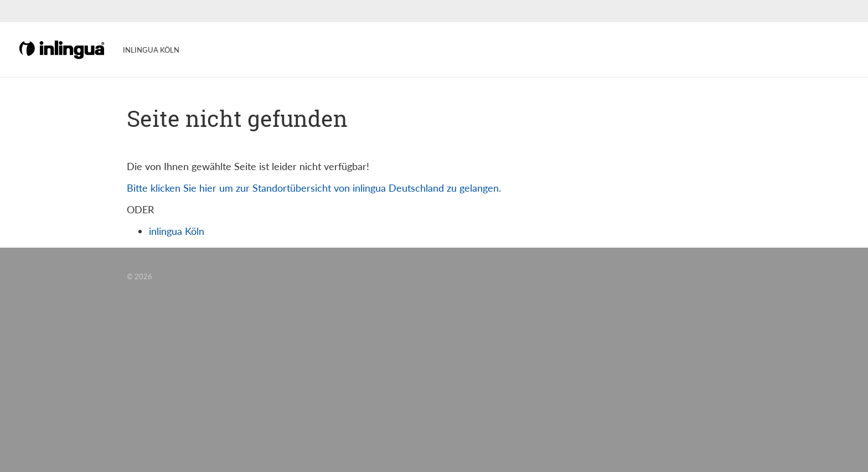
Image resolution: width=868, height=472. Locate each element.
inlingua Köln (177, 231)
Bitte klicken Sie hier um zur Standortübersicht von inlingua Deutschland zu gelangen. (314, 188)
